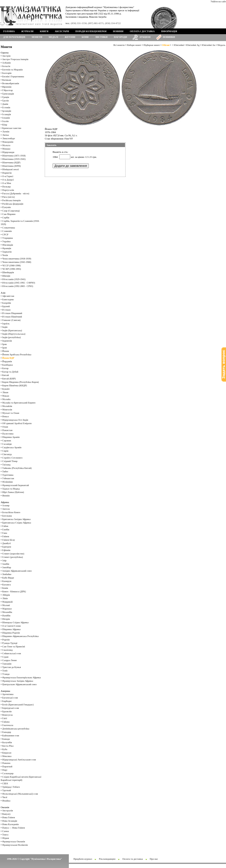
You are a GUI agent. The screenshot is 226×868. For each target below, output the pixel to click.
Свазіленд (7, 650)
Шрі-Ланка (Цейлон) (13, 492)
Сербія (6, 218)
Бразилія (7, 711)
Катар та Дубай (10, 372)
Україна (6, 241)
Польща (7, 187)
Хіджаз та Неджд (11, 489)
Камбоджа (8, 365)
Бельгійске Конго (11, 512)
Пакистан (7, 430)
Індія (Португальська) (14, 334)
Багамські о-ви (10, 698)
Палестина (8, 434)
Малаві (6, 605)
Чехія (5, 255)
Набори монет (134, 45)
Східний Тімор (10, 461)
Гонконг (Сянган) (11, 320)
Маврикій (7, 602)
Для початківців (14, 37)
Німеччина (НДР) (11, 163)
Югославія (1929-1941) (14, 279)
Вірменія (7, 87)
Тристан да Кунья (12, 667)
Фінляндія (8, 245)
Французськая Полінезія (15, 845)
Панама (6, 763)
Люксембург (9, 138)
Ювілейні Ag (193, 45)
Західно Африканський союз (17, 571)
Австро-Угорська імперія (15, 59)
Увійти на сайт (218, 1)
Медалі (53, 37)
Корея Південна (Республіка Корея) (21, 382)
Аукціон (145, 37)
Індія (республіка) (12, 337)
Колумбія (7, 742)
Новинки (169, 37)
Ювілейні (179, 45)
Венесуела (7, 715)
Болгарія (7, 73)
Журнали (27, 31)
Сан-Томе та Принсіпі (14, 647)
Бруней (6, 306)
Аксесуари (62, 31)
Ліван (5, 392)
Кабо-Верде (8, 578)
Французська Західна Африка (18, 681)
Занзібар (7, 567)
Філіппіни (8, 482)
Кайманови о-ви (11, 736)
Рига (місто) (8, 197)
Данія (5, 104)
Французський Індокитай (16, 485)
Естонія (6, 107)
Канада (6, 739)
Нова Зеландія (10, 821)
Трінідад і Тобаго (11, 787)
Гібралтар (8, 90)
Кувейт (6, 389)
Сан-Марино (9, 214)
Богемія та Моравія (13, 70)
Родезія (6, 640)
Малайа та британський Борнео (19, 403)
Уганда (6, 674)
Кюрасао (7, 753)
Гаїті (5, 718)
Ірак (5, 344)
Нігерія (6, 619)
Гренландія (8, 94)
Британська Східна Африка (17, 523)
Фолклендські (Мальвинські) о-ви (20, 794)
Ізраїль (6, 324)
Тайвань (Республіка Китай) (17, 468)
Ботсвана (7, 516)
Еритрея (7, 547)
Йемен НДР (8, 358)
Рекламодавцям (107, 859)
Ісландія (7, 114)
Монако (6, 149)
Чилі (5, 797)
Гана (5, 533)
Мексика (7, 756)
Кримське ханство (12, 128)
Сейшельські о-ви (12, 653)
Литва (6, 135)
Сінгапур (7, 454)
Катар (5, 368)
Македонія (8, 142)
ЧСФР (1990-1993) (12, 269)
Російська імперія (11, 200)
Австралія (8, 811)
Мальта (6, 145)
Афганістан (8, 296)
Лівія (5, 598)
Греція (6, 97)
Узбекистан (8, 478)
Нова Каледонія (11, 824)
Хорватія (7, 252)
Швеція (6, 276)
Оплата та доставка (133, 859)
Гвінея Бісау (9, 540)
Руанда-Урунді (10, 643)
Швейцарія (8, 272)
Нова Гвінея (9, 817)
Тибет (5, 472)
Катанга (7, 585)
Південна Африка (11, 629)
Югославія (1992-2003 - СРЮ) (18, 286)
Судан (5, 657)
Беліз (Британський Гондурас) (18, 705)
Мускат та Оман (11, 413)
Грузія (6, 101)
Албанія (7, 63)
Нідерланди (8, 152)
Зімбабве (7, 574)
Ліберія (6, 595)
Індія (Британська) (12, 330)
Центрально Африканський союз (20, 684)
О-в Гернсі (8, 176)
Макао (6, 396)
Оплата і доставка (142, 31)
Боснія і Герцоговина (13, 77)
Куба (5, 749)
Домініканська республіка (16, 729)
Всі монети (119, 45)
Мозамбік (7, 612)
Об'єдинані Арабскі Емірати (17, 423)
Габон (5, 526)
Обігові (166, 45)
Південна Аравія (11, 437)
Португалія (8, 190)
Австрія (6, 56)
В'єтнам (6, 310)
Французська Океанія (14, 842)
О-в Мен (7, 183)
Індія (5, 327)
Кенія (5, 588)
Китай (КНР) (9, 379)
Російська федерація (13, 204)
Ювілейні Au (208, 45)
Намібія (6, 616)
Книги (44, 31)
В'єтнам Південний (12, 313)
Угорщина (8, 238)
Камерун (7, 581)
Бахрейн (7, 303)
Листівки (101, 37)
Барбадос (7, 701)
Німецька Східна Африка (15, 622)
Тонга (5, 835)
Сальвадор (8, 773)
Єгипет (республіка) (13, 557)
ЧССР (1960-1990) (11, 266)
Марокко (7, 609)
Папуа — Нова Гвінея (14, 828)
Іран (5, 348)
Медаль (221, 45)
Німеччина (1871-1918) (14, 156)
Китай (6, 375)
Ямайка (6, 801)
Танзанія (7, 664)
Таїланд (6, 465)
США (5, 783)
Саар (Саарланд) (11, 211)
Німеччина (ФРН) (12, 166)
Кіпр (5, 125)
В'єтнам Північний (12, 317)
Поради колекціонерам (91, 31)
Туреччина (8, 475)
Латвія (6, 132)
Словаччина (9, 228)
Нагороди (121, 37)
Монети (37, 37)
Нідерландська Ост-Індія (15, 420)
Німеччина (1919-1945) (14, 159)
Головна (9, 31)
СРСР (5, 235)
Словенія (7, 231)
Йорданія (7, 361)
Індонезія (7, 341)
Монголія (7, 410)
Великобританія (11, 83)
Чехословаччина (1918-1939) (17, 259)
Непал (6, 416)
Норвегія (7, 173)
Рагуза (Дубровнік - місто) (16, 193)
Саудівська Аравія (12, 447)
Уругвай (7, 790)
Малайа (6, 399)
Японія (6, 496)
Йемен (6, 351)
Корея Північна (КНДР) (15, 385)
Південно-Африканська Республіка (21, 636)
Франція (7, 248)
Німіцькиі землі (11, 169)
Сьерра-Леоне (10, 660)
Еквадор (7, 732)
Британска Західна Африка (16, 519)
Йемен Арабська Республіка (17, 355)
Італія (6, 121)
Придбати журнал (83, 859)
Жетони (70, 37)
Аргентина (8, 694)
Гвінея (6, 536)
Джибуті (7, 543)
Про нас (154, 859)
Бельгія (6, 66)
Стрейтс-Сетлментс (13, 458)
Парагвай (7, 766)
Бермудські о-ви (11, 708)
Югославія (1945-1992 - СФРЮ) (19, 283)
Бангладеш (8, 299)
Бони (85, 37)
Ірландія (7, 111)
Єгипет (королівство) (13, 554)
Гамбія (6, 530)
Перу (5, 770)
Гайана (6, 722)
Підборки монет (152, 45)
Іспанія (6, 118)
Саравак (7, 441)
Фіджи (6, 838)
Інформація (169, 31)
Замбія (6, 564)
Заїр (4, 561)
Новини (118, 31)
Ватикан (7, 80)
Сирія (5, 451)
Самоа (6, 831)
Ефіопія (6, 550)
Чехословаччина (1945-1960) (17, 262)
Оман (5, 427)
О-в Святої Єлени (11, 626)
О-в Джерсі (8, 180)
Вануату (7, 814)
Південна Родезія (11, 633)
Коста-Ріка (8, 746)
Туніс (5, 671)
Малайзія (7, 406)
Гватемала (8, 725)
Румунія (7, 207)
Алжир (6, 505)
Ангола (6, 509)
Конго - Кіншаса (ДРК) (14, 591)
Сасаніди (7, 444)
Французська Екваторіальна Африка (22, 677)
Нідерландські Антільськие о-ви (19, 760)
